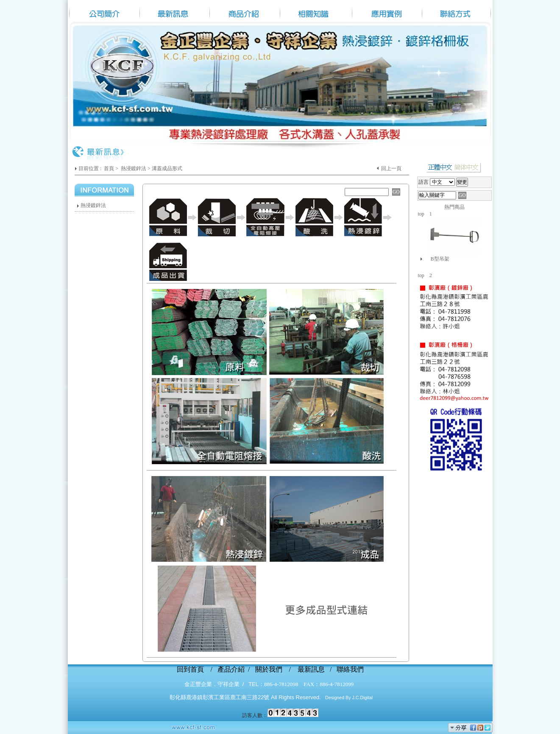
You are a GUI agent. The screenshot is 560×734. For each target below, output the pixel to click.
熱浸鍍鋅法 (134, 168)
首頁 (109, 168)
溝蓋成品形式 (167, 168)
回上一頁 (391, 168)
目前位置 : (91, 168)
